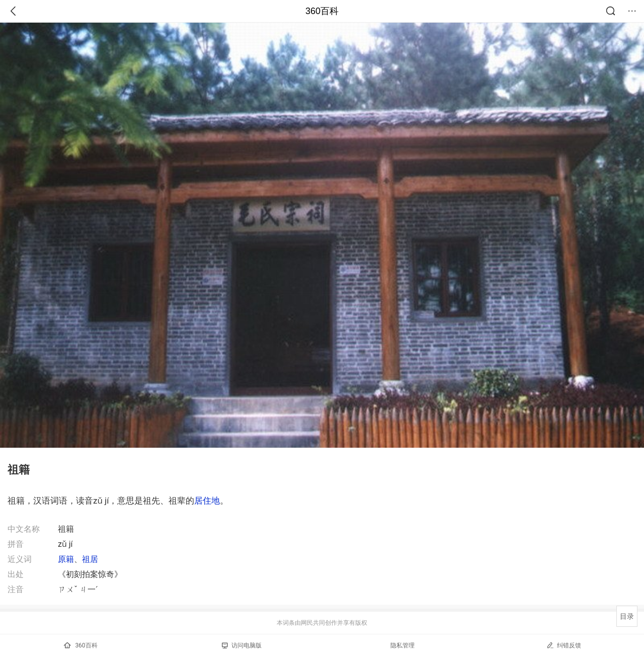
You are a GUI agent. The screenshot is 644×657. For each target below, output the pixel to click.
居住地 (207, 501)
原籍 (66, 559)
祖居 (90, 559)
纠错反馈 (564, 645)
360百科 (322, 11)
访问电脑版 (242, 645)
